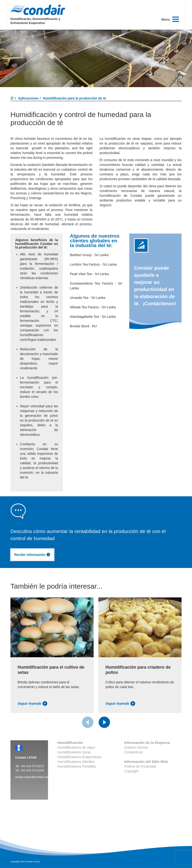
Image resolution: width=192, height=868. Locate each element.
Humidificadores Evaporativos (79, 757)
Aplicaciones (28, 98)
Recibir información (32, 555)
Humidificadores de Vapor (77, 747)
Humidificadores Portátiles (77, 766)
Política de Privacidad (140, 766)
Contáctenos (134, 752)
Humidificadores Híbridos (76, 762)
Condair (38, 10)
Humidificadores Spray (74, 752)
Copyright (131, 771)
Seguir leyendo (32, 704)
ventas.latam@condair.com (32, 777)
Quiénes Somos (136, 747)
